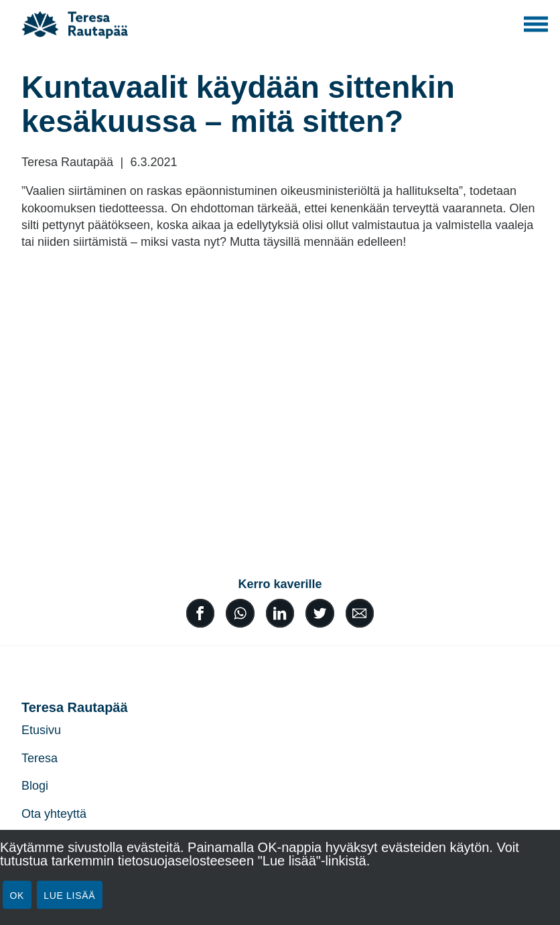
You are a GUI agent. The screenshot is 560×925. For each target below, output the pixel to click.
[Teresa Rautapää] (79, 24)
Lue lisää (69, 896)
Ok (17, 896)
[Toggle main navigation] (536, 24)
